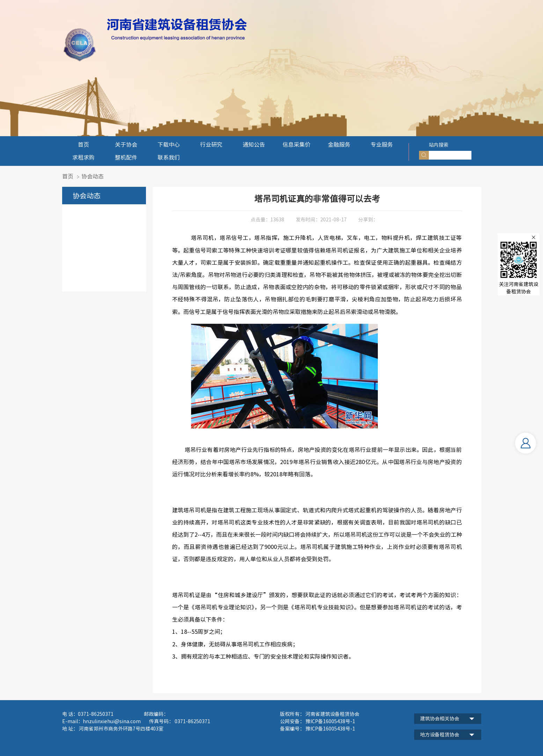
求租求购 (83, 157)
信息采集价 (296, 145)
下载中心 (169, 145)
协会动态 (93, 176)
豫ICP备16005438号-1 (330, 729)
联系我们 (169, 157)
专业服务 (382, 145)
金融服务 (339, 145)
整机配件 (126, 157)
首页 (83, 145)
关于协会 (126, 145)
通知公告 (254, 145)
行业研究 (211, 145)
